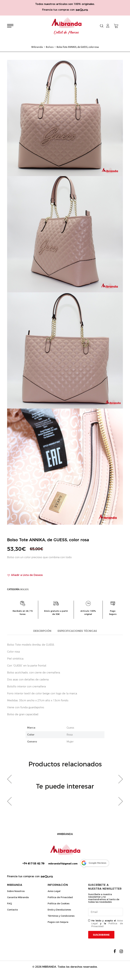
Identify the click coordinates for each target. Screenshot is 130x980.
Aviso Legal (54, 891)
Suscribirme (101, 935)
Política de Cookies (59, 904)
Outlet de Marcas (66, 33)
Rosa (70, 735)
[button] (25, 575)
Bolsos (24, 589)
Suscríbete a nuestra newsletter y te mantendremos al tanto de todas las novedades (104, 898)
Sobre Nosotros (16, 891)
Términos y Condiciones (61, 916)
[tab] (42, 631)
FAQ (9, 904)
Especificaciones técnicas (77, 631)
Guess (70, 728)
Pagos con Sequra (58, 922)
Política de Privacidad (60, 897)
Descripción (42, 631)
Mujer (70, 742)
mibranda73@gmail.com (63, 864)
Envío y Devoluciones (59, 910)
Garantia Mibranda (18, 897)
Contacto (12, 910)
